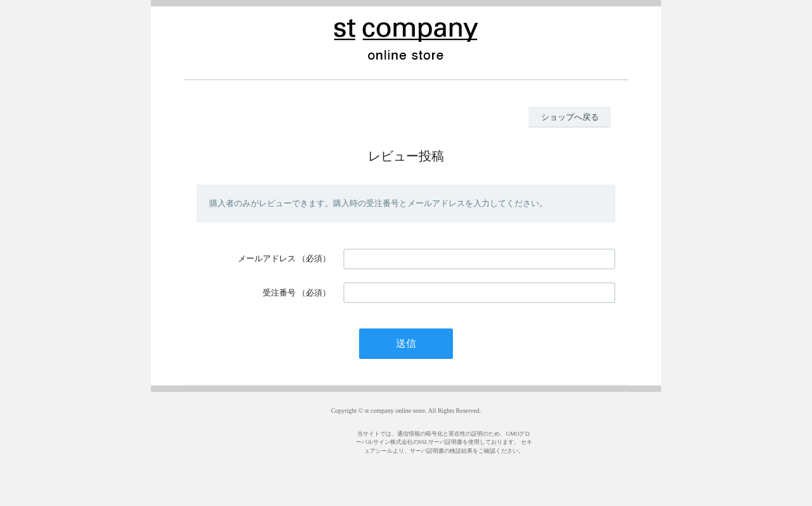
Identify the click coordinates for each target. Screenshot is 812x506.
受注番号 (279, 293)
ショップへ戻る (570, 117)
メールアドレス (267, 258)
